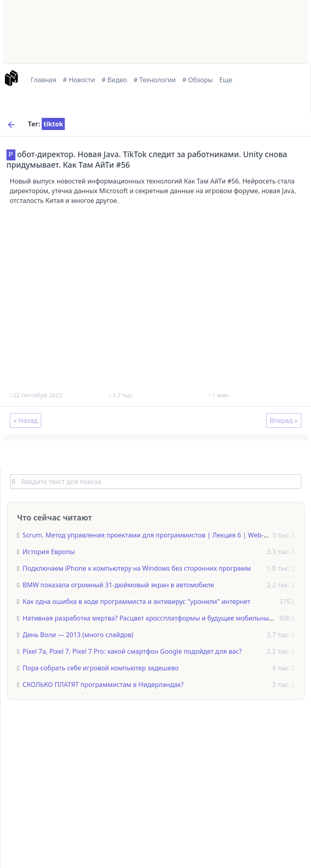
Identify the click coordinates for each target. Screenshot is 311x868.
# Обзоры (197, 80)
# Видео (114, 80)
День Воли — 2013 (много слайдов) (78, 634)
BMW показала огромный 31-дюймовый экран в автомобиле (118, 584)
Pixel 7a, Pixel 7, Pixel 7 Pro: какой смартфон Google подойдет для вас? (132, 651)
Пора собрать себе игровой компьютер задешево (101, 668)
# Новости (79, 80)
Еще (226, 80)
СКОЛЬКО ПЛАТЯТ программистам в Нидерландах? (103, 684)
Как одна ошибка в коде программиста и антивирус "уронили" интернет (136, 601)
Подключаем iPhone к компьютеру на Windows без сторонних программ (137, 568)
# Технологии (155, 80)
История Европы (49, 551)
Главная (44, 80)
